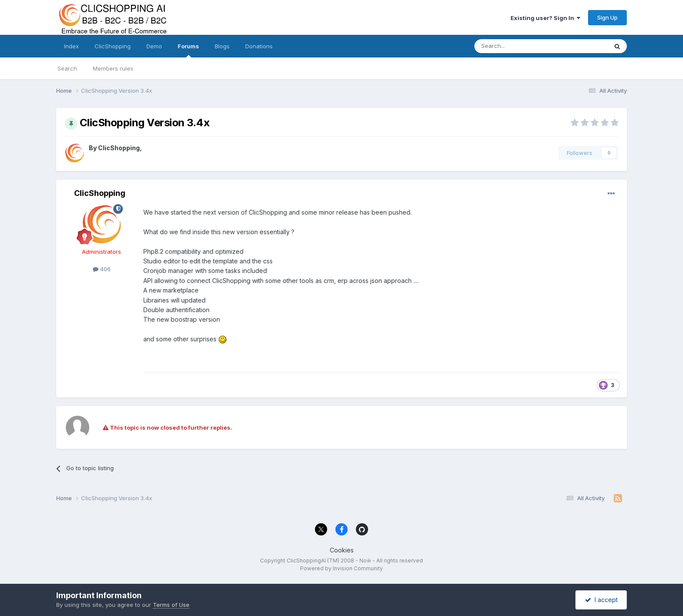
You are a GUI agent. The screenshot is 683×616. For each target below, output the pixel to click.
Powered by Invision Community (341, 568)
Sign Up (607, 17)
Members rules (113, 68)
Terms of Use (171, 605)
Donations (259, 46)
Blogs (222, 46)
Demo (154, 46)
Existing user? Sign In (545, 18)
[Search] (519, 46)
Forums (188, 50)
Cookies (342, 550)
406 (102, 269)
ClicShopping (113, 46)
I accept (601, 600)
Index (71, 46)
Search (67, 68)
